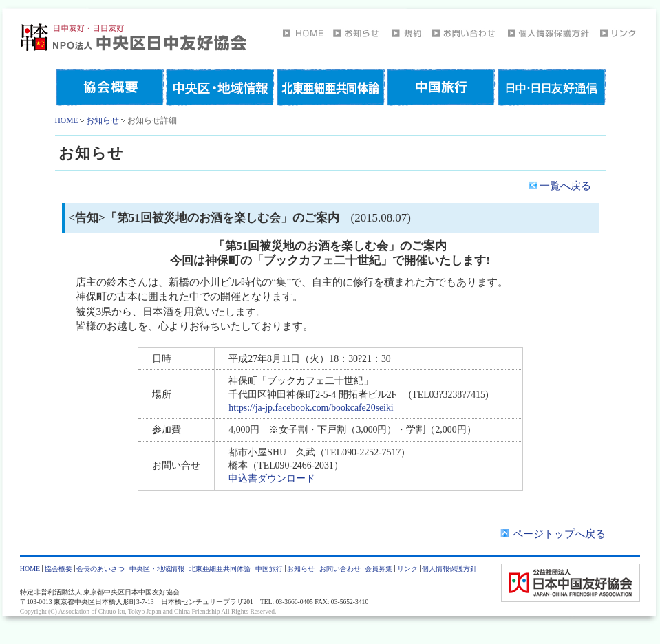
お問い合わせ (340, 569)
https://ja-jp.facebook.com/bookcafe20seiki (311, 408)
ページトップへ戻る (553, 534)
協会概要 (58, 569)
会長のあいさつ (100, 569)
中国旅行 (269, 569)
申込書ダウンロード (272, 479)
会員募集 (379, 569)
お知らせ (103, 120)
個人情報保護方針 (449, 569)
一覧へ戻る (561, 185)
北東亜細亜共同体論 (220, 569)
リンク (407, 569)
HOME (67, 120)
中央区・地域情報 (157, 569)
